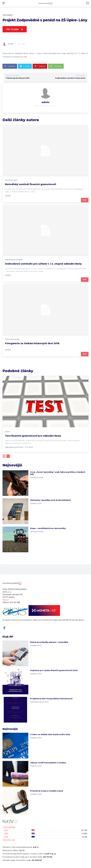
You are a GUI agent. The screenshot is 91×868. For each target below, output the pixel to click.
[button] (87, 3)
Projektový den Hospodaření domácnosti (51, 699)
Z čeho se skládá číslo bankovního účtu (50, 734)
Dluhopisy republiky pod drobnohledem (51, 500)
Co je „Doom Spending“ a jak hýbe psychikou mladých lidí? (58, 473)
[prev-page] (4, 456)
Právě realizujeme (14, 260)
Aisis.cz (6, 600)
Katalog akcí (11, 180)
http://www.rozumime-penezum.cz (45, 106)
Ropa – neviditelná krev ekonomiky (48, 528)
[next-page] (8, 456)
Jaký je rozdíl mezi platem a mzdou (48, 763)
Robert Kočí (36, 503)
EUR (6, 837)
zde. (25, 57)
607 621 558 (15, 602)
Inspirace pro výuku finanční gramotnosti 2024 (54, 670)
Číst (85, 200)
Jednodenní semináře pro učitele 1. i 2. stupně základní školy (43, 264)
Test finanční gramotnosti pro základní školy (33, 436)
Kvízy (7, 432)
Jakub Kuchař (37, 478)
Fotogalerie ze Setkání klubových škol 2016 (32, 343)
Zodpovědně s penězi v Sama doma (70, 78)
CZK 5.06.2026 (9, 827)
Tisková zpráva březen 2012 (17, 78)
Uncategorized (12, 339)
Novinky (8, 15)
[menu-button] (4, 3)
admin (11, 44)
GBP (6, 834)
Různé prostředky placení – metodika (49, 642)
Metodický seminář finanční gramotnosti (31, 184)
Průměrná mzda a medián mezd (47, 791)
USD (6, 830)
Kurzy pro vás (9, 840)
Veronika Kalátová (14, 447)
